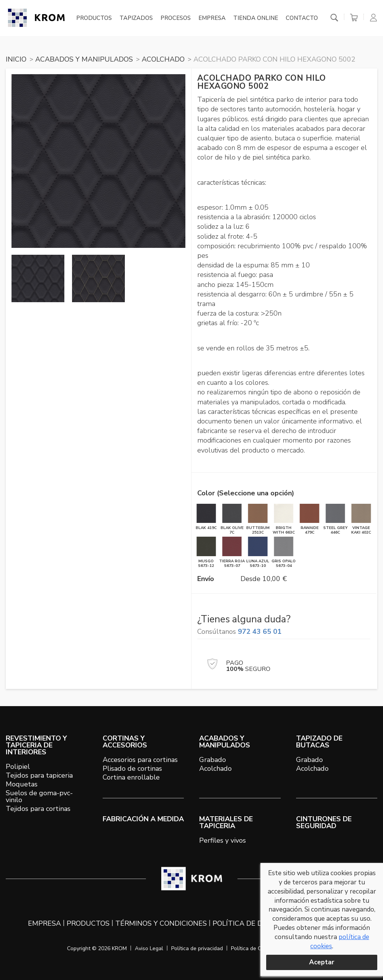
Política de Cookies (254, 948)
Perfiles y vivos (223, 840)
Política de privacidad (197, 948)
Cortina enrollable (131, 777)
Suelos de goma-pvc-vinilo (39, 796)
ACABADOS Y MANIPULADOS (84, 59)
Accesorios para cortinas (140, 760)
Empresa (212, 18)
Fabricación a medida (143, 819)
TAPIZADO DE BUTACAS (319, 742)
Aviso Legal (149, 948)
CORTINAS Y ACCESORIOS (125, 742)
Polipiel (18, 767)
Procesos (176, 18)
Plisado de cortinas (132, 768)
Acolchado (215, 768)
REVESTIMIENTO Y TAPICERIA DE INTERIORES (36, 745)
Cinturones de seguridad (324, 822)
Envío (206, 579)
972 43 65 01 (260, 632)
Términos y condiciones (161, 923)
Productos (94, 18)
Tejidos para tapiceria (39, 775)
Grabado (213, 760)
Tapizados (136, 18)
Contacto (302, 18)
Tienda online (256, 18)
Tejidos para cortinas (38, 809)
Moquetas (22, 784)
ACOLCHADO (163, 59)
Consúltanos (239, 632)
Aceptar (322, 962)
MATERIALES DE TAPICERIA (226, 822)
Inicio (16, 59)
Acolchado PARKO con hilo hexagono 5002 (274, 59)
